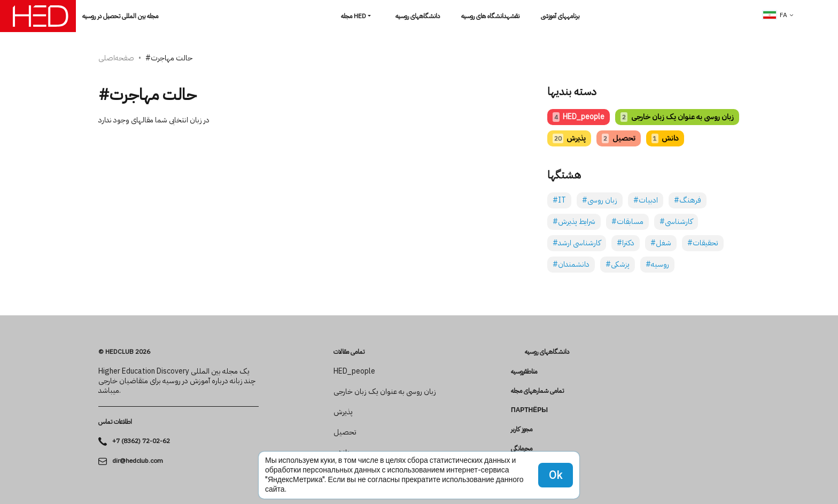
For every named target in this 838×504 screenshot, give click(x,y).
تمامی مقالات (349, 352)
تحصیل (618, 138)
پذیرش (569, 138)
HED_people (579, 117)
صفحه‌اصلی (116, 58)
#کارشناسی (676, 222)
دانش (665, 138)
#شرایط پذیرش (574, 222)
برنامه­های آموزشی (560, 16)
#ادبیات (646, 200)
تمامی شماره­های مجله (537, 391)
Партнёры (529, 410)
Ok (556, 475)
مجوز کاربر (522, 429)
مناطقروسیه (524, 371)
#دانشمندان (571, 264)
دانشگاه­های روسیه (418, 16)
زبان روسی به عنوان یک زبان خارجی (677, 117)
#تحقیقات (703, 243)
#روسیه (657, 264)
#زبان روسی (600, 200)
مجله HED (354, 16)
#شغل (661, 243)
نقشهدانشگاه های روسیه (490, 16)
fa (775, 15)
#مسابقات (627, 222)
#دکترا (626, 243)
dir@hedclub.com (138, 461)
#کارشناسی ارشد (577, 243)
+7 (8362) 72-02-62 (141, 441)
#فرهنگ (688, 200)
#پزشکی (618, 264)
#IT (559, 200)
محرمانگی (522, 448)
